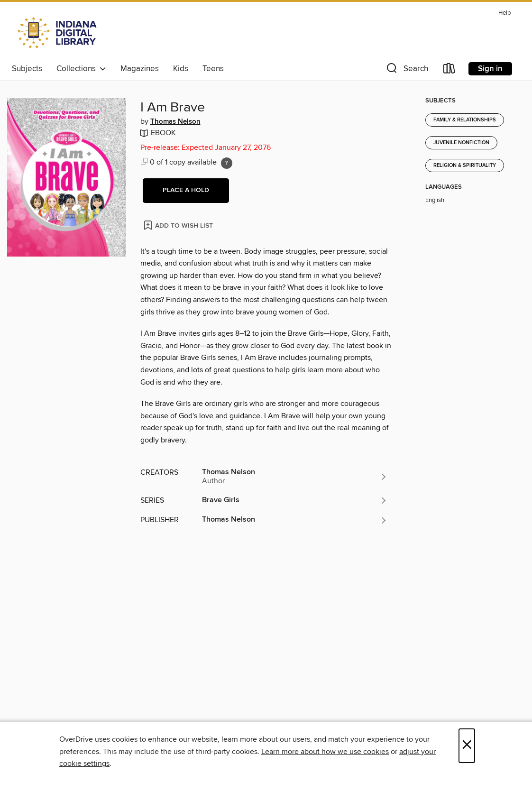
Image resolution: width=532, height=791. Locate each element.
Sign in (490, 69)
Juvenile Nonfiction (461, 143)
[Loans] (449, 70)
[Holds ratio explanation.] (227, 163)
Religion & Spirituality (465, 166)
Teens (213, 69)
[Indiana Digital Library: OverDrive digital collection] (58, 33)
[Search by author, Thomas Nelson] (295, 477)
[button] (406, 70)
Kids (181, 69)
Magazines (140, 69)
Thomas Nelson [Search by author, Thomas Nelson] (175, 122)
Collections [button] (81, 69)
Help (504, 13)
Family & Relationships (465, 120)
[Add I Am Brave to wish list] (179, 225)
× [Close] (467, 746)
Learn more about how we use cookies (325, 752)
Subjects (27, 69)
